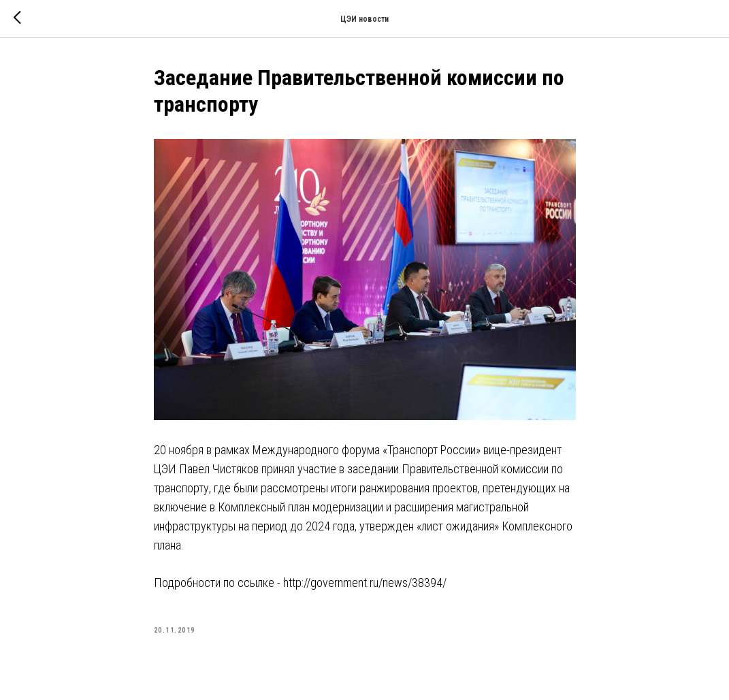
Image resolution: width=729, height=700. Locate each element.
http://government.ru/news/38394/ (365, 583)
